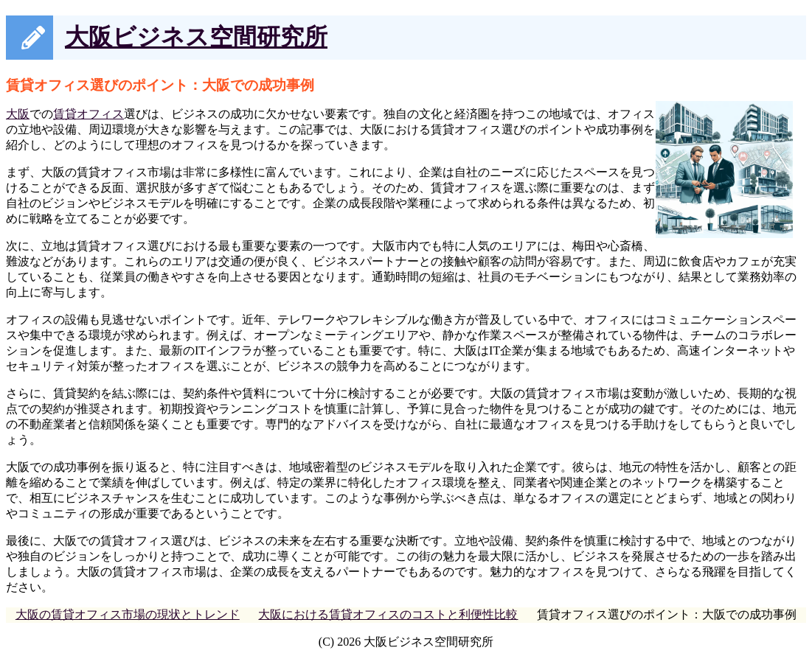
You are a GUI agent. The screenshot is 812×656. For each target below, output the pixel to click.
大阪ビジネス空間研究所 (196, 37)
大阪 (18, 114)
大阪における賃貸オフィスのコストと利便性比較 (388, 614)
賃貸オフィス (89, 114)
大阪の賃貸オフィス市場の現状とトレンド (128, 614)
